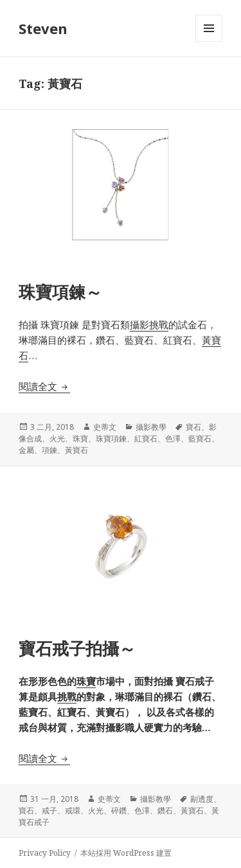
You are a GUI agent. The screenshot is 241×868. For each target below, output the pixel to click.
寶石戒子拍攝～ (77, 648)
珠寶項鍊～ (60, 292)
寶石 (193, 427)
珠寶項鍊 (111, 438)
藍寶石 (200, 438)
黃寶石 (76, 450)
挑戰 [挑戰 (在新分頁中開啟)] (67, 696)
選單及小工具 (209, 41)
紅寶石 (146, 438)
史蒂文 (105, 427)
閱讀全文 (44, 386)
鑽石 (165, 810)
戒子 (49, 810)
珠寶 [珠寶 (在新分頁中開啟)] (86, 681)
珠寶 (80, 438)
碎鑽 (119, 810)
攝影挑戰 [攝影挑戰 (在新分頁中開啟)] (149, 324)
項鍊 (49, 450)
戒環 (73, 810)
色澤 (173, 438)
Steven (43, 28)
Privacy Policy (45, 853)
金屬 (26, 450)
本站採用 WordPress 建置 (126, 853)
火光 (57, 438)
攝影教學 (151, 427)
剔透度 (202, 799)
